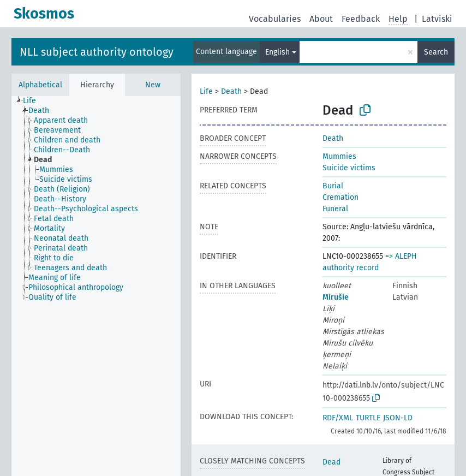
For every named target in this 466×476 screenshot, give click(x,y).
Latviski (437, 19)
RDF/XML (338, 418)
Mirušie (336, 297)
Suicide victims (349, 168)
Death (231, 91)
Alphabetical (40, 85)
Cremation (340, 197)
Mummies (339, 156)
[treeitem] (34, 101)
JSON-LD (398, 418)
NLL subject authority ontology (97, 52)
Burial (333, 186)
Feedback (361, 19)
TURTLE (368, 418)
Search (436, 52)
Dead (331, 462)
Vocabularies (275, 19)
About (321, 19)
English (277, 52)
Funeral (335, 209)
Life (206, 91)
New (153, 85)
